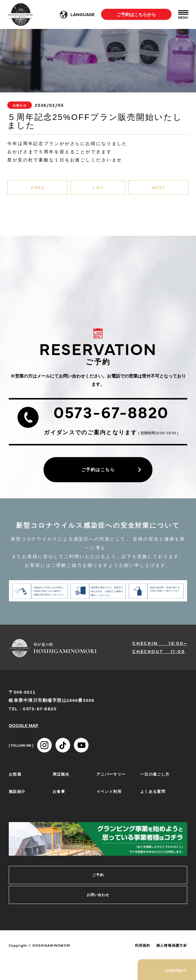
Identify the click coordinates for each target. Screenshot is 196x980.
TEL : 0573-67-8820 (33, 708)
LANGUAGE (83, 14)
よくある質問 (153, 791)
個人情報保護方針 (172, 945)
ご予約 (98, 875)
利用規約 (143, 945)
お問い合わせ (98, 895)
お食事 (59, 791)
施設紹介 (17, 791)
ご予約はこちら (98, 470)
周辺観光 (61, 774)
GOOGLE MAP (24, 725)
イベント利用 (109, 791)
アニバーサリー (111, 774)
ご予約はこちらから (136, 14)
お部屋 (15, 774)
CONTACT (176, 970)
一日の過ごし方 (155, 774)
